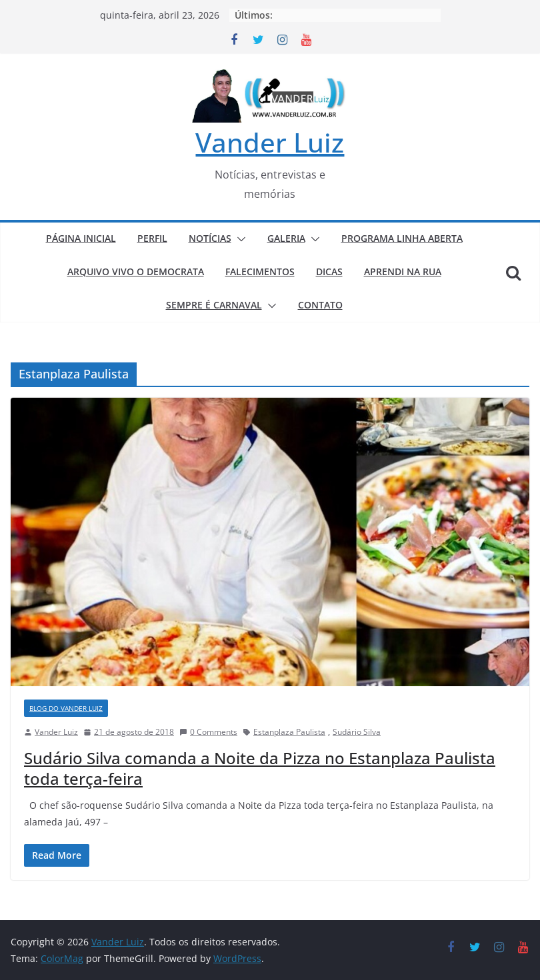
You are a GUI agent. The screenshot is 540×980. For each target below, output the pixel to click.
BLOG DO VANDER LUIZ (66, 708)
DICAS (329, 271)
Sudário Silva (357, 732)
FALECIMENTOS (260, 271)
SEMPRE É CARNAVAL (214, 305)
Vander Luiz (270, 142)
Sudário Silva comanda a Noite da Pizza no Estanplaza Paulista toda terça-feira (260, 768)
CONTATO (320, 305)
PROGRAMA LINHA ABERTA (402, 238)
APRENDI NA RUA (403, 271)
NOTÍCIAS (210, 238)
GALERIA (286, 238)
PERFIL (152, 238)
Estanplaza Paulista (289, 732)
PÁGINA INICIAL (81, 238)
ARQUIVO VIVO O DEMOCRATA (136, 271)
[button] (239, 239)
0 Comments (208, 732)
